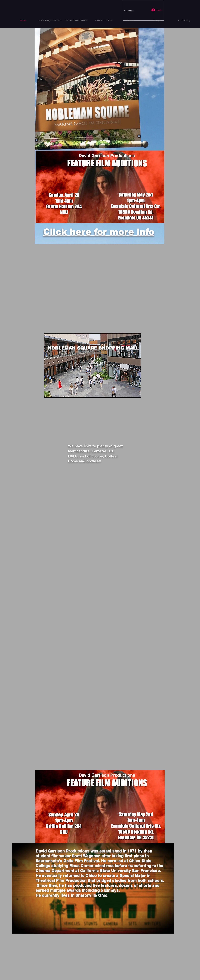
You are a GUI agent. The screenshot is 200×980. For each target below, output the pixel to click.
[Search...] (143, 11)
